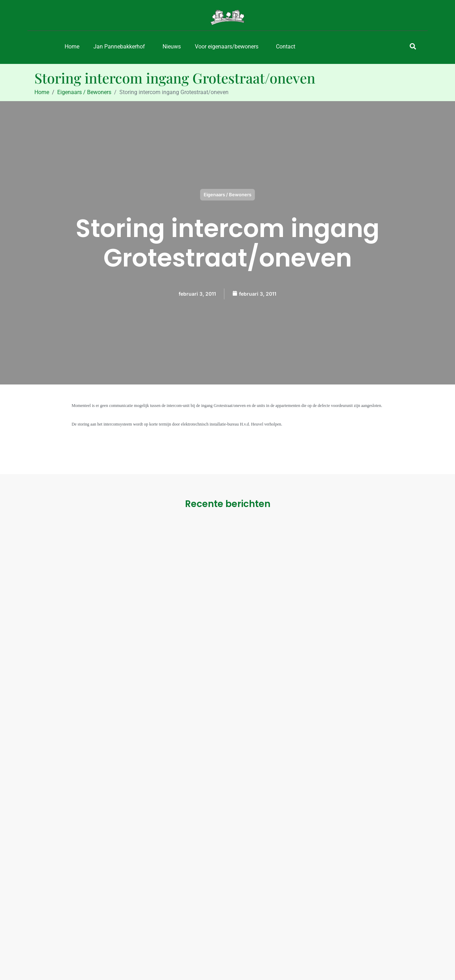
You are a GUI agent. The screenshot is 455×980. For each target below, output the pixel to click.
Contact (286, 47)
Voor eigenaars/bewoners (227, 47)
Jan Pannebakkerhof (119, 47)
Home (72, 47)
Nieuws (172, 47)
